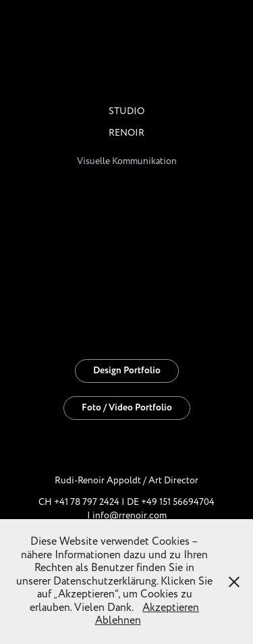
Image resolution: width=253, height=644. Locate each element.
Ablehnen (118, 620)
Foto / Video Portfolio (127, 408)
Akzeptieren (171, 608)
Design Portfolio (127, 371)
